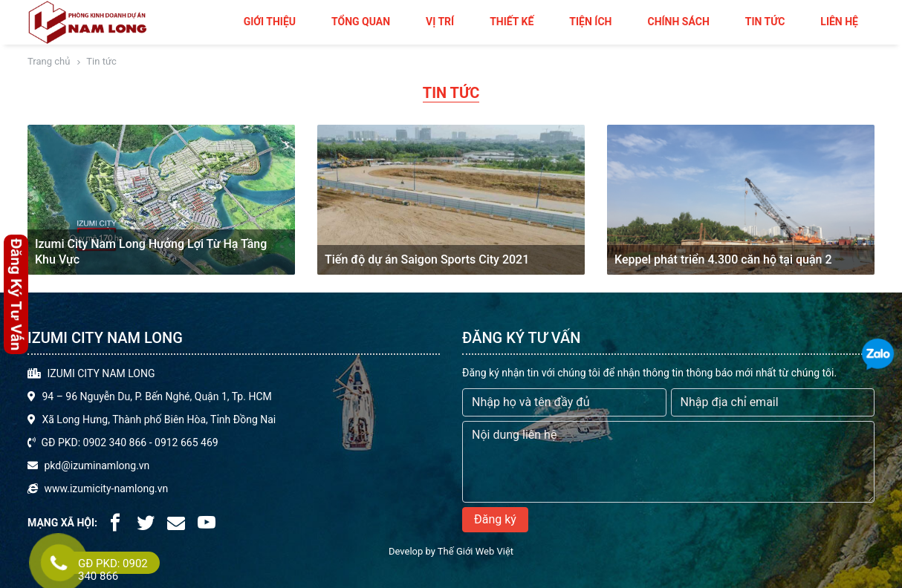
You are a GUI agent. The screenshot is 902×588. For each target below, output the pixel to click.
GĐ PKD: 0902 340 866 (94, 442)
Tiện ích (590, 22)
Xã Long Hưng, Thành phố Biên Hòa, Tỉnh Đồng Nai (159, 419)
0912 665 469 (186, 442)
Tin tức (765, 22)
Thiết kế (512, 22)
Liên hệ (839, 22)
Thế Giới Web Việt (476, 551)
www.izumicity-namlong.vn (106, 489)
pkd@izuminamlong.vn (97, 465)
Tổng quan (361, 22)
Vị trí (440, 22)
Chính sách (678, 22)
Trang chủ (49, 61)
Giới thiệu (270, 22)
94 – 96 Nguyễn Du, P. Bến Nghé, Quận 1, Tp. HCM (156, 396)
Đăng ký (495, 519)
